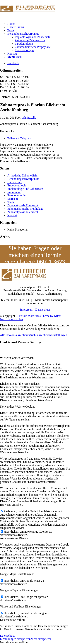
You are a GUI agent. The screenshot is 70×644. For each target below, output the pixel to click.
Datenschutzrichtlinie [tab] (13, 620)
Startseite (13, 199)
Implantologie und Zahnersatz (25, 189)
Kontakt (12, 215)
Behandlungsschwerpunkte (23, 179)
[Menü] (15, 57)
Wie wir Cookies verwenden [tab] (17, 358)
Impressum (14, 192)
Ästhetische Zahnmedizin (22, 175)
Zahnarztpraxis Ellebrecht (23, 205)
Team (11, 202)
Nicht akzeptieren (40, 335)
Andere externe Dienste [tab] (14, 538)
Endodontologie (17, 185)
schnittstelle (29, 118)
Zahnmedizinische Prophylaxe (25, 209)
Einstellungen (59, 335)
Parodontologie (16, 195)
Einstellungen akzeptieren (15, 639)
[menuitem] (39, 24)
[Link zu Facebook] (13, 63)
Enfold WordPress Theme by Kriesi (40, 316)
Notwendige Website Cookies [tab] (18, 407)
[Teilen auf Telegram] (19, 138)
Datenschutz (15, 182)
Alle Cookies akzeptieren (15, 335)
